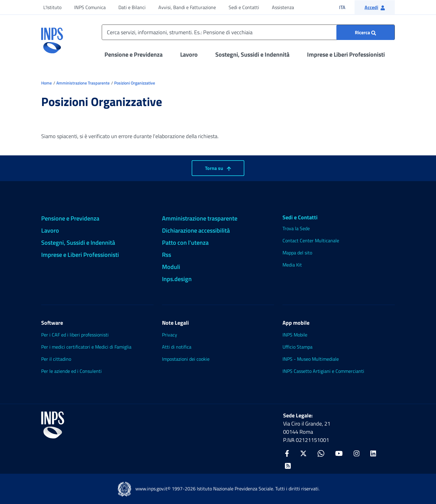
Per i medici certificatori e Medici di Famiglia (86, 347)
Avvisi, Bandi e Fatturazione (187, 7)
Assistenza (283, 7)
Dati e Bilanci (132, 7)
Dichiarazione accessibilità (196, 230)
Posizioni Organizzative (135, 83)
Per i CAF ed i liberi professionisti (75, 335)
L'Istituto (52, 7)
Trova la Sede (296, 228)
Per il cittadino (56, 359)
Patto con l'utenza (185, 242)
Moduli (171, 267)
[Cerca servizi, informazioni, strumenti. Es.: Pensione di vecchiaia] (248, 32)
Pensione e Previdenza (134, 54)
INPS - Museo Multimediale (311, 359)
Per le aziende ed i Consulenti (71, 371)
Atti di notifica (177, 347)
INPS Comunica (90, 7)
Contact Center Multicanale (311, 240)
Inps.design (177, 279)
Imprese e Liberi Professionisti (346, 54)
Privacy (170, 335)
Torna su (218, 168)
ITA (346, 7)
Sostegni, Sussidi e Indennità (252, 54)
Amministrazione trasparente (200, 218)
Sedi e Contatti (244, 7)
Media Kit (292, 265)
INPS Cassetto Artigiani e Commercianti (323, 371)
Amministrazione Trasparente (83, 83)
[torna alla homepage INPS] (52, 38)
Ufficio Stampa (297, 347)
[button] (375, 7)
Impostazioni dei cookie (186, 359)
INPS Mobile (295, 335)
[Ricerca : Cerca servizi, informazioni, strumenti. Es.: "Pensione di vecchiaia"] (365, 32)
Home (46, 83)
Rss (167, 255)
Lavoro (189, 54)
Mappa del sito (297, 253)
